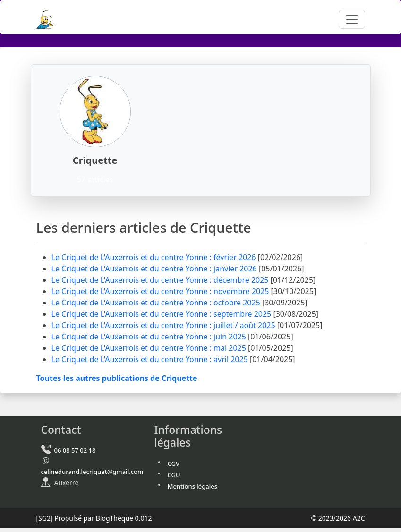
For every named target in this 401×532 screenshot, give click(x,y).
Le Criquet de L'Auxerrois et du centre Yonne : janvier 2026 (155, 269)
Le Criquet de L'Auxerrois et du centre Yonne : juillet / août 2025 (164, 325)
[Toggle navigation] (352, 19)
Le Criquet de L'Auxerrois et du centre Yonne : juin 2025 (150, 337)
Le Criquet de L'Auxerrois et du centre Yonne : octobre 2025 (157, 303)
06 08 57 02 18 (75, 450)
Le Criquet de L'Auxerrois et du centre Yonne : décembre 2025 (161, 280)
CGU (174, 475)
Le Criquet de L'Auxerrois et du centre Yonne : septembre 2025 (162, 314)
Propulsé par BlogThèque (94, 518)
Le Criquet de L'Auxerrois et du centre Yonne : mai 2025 (150, 348)
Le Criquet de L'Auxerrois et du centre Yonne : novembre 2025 (161, 291)
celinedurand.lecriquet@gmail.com (92, 472)
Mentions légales (193, 486)
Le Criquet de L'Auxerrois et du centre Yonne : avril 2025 (151, 359)
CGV (174, 464)
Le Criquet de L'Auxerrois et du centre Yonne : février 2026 (155, 257)
